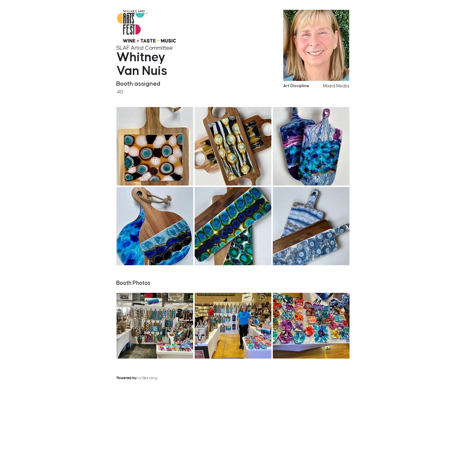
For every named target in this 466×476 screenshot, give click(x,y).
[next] (348, 269)
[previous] (324, 269)
